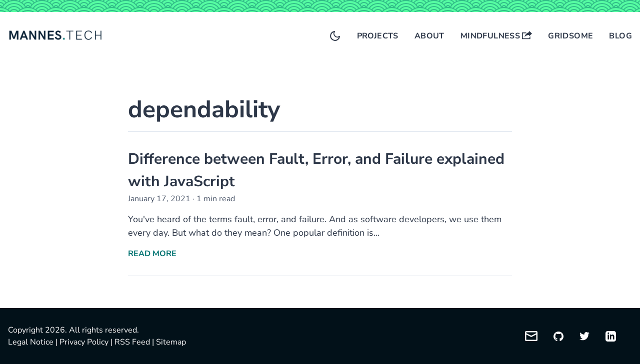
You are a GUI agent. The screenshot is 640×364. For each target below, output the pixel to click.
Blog (620, 36)
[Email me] (531, 336)
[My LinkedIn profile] (611, 336)
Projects (378, 36)
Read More (152, 254)
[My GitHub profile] (558, 336)
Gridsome (570, 36)
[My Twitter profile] (584, 336)
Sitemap (171, 342)
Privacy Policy (84, 342)
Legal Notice (31, 342)
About (429, 36)
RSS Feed (132, 342)
